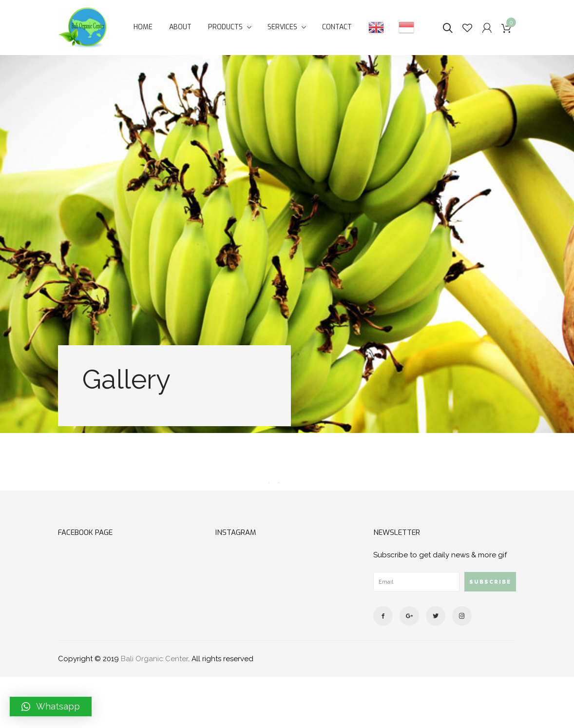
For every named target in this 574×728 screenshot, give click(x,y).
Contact (337, 27)
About (180, 27)
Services (282, 27)
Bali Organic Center (154, 659)
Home (143, 27)
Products (225, 27)
